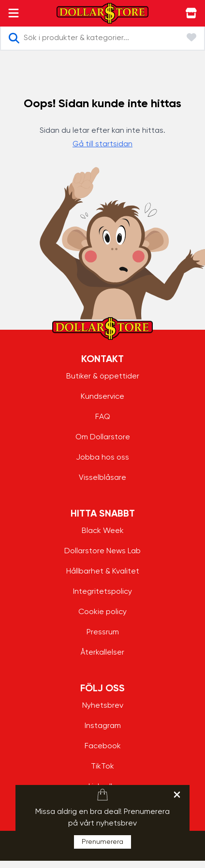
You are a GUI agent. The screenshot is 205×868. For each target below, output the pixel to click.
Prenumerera (102, 842)
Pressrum (103, 632)
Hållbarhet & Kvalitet (103, 572)
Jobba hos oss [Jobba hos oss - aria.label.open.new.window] (102, 458)
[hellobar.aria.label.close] (177, 795)
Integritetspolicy (102, 592)
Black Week (103, 531)
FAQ (103, 417)
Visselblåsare (102, 478)
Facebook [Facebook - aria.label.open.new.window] (103, 746)
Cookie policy (102, 612)
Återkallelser (102, 653)
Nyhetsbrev (103, 706)
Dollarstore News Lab (102, 551)
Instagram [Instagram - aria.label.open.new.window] (103, 726)
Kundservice (102, 397)
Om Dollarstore (103, 437)
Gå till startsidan (102, 144)
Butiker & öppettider (103, 377)
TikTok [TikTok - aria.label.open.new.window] (102, 767)
